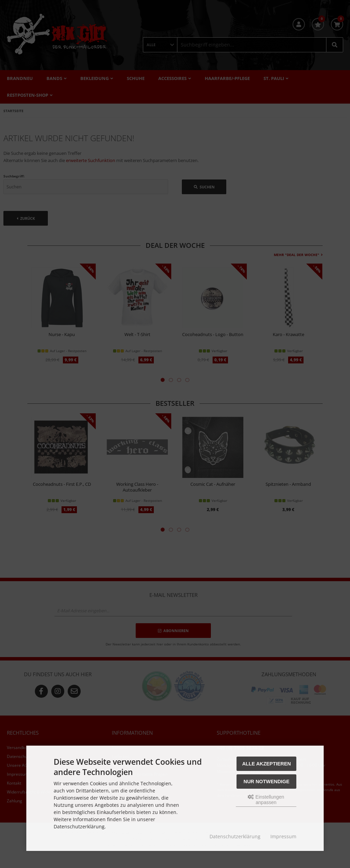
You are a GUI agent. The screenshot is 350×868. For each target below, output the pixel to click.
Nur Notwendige (267, 782)
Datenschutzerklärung (235, 836)
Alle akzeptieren (266, 764)
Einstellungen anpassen (266, 800)
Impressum (283, 836)
